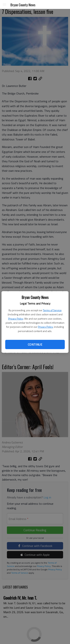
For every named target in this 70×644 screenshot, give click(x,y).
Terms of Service (52, 310)
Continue (35, 344)
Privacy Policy (16, 319)
